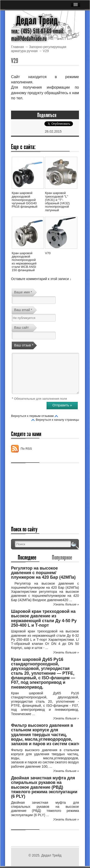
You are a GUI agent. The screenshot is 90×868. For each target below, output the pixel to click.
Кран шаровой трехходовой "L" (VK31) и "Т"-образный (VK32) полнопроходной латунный (57, 201)
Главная (17, 47)
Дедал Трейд (37, 21)
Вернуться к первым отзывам (32, 416)
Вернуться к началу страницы (57, 420)
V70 (48, 253)
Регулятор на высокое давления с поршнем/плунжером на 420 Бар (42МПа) (43, 573)
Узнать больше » (66, 604)
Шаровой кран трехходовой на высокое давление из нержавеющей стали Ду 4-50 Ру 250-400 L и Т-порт (44, 618)
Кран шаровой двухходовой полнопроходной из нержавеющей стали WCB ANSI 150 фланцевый (24, 262)
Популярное (62, 557)
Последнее (27, 557)
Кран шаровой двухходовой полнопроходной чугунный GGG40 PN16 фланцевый (25, 200)
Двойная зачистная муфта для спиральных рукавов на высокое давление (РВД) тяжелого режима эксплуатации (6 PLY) (44, 787)
